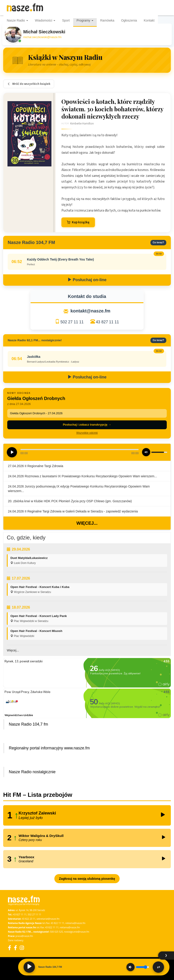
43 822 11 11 (57, 923)
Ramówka (107, 20)
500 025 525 (57, 932)
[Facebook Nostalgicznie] (15, 948)
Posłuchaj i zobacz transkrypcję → (87, 425)
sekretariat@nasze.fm (48, 919)
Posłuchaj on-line (87, 280)
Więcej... (87, 523)
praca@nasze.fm (24, 936)
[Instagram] (22, 948)
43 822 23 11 (29, 919)
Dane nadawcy (16, 940)
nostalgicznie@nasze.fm (77, 932)
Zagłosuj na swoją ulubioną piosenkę (87, 879)
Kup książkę (78, 222)
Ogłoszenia (129, 20)
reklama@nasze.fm (75, 923)
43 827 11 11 (107, 322)
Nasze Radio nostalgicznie (32, 772)
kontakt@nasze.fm (90, 311)
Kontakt (149, 20)
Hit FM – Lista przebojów (38, 795)
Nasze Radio (17, 20)
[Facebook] (10, 948)
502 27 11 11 (72, 322)
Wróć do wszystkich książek (29, 84)
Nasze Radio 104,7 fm (28, 724)
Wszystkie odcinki (87, 433)
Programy (85, 20)
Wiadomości (45, 20)
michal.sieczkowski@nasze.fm (42, 37)
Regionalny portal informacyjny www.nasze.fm (49, 748)
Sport (66, 20)
